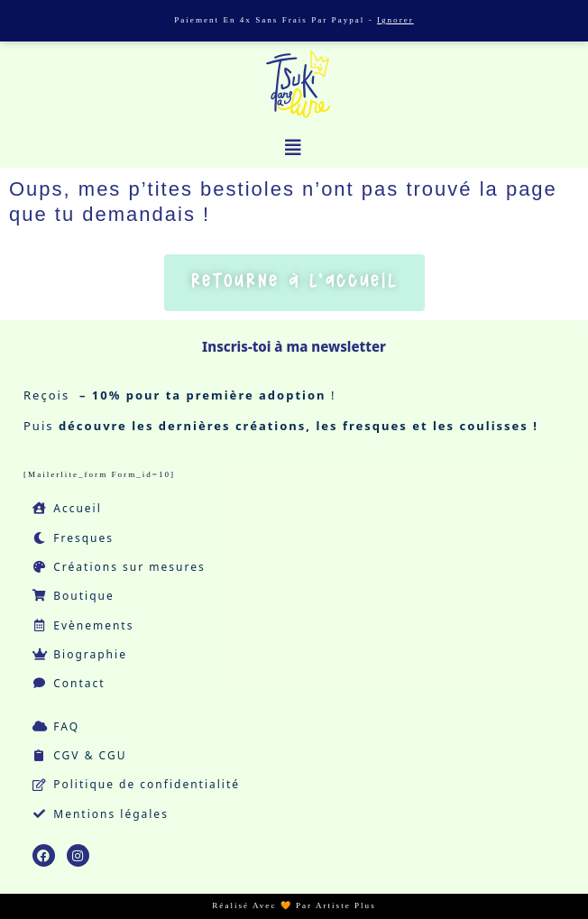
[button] (294, 148)
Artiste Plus (346, 905)
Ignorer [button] (395, 20)
